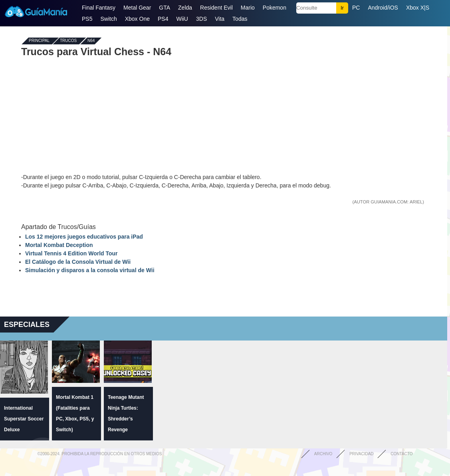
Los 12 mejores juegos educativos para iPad (84, 237)
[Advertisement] (224, 115)
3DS (201, 19)
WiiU (182, 19)
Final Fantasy (99, 8)
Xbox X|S (418, 8)
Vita (220, 19)
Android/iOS (383, 8)
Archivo (323, 454)
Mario (248, 8)
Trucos (68, 41)
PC (356, 8)
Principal (39, 41)
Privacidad (361, 454)
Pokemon (275, 8)
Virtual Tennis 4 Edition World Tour (71, 253)
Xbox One (137, 19)
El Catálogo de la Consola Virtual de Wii (78, 262)
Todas (240, 19)
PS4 (163, 19)
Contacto (401, 454)
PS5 (87, 19)
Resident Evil (216, 8)
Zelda (185, 8)
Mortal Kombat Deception (59, 245)
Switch (108, 19)
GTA (165, 8)
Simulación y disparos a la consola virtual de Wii (90, 270)
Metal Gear (137, 8)
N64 (91, 41)
